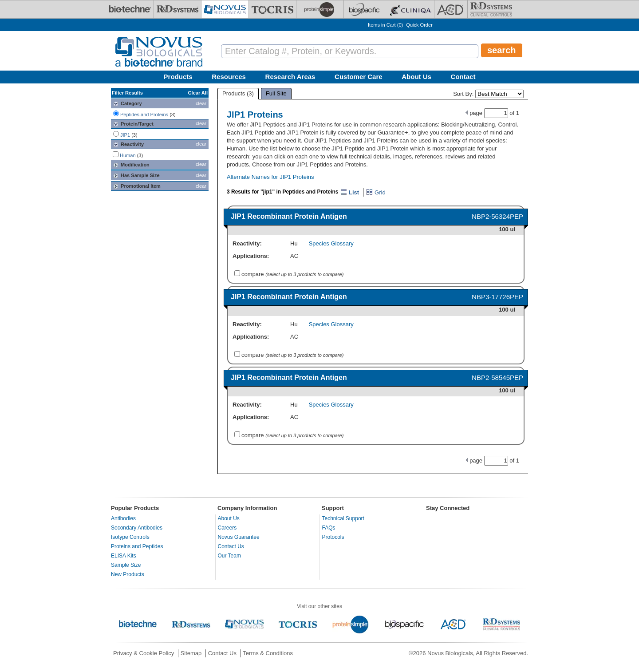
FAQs (329, 528)
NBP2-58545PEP (497, 378)
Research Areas (290, 77)
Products (178, 77)
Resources (229, 77)
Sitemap (191, 653)
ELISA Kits (124, 556)
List (350, 192)
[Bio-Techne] (130, 9)
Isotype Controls (130, 537)
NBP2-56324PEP (497, 216)
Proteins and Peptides (137, 546)
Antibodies (123, 518)
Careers (227, 528)
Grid (376, 192)
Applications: (251, 256)
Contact (463, 77)
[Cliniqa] (410, 9)
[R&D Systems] (177, 9)
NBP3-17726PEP (497, 297)
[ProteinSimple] (320, 9)
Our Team (229, 556)
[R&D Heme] (491, 9)
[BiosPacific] (364, 9)
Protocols (333, 537)
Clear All (198, 93)
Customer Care (359, 77)
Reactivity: (247, 243)
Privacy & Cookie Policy (144, 653)
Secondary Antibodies (137, 528)
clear (201, 103)
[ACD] (451, 9)
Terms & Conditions (268, 653)
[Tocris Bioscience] (272, 9)
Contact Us (231, 546)
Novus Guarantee (239, 537)
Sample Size (126, 565)
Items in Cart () (385, 25)
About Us (416, 77)
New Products (128, 574)
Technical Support (343, 518)
